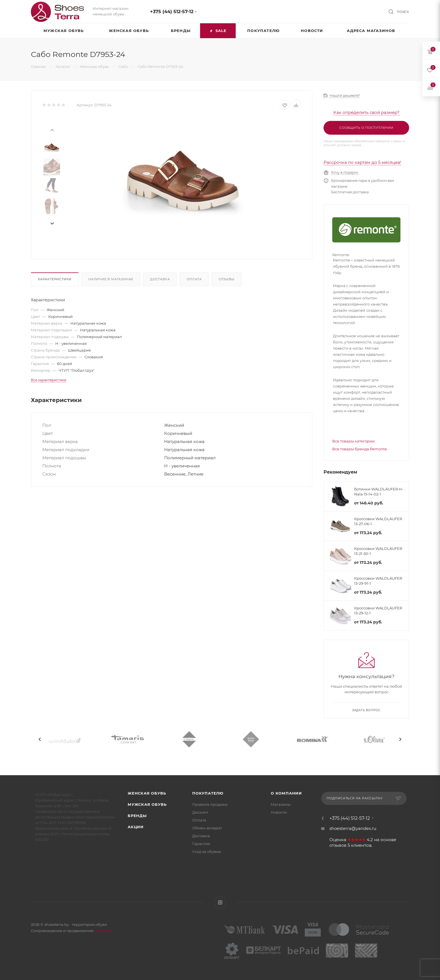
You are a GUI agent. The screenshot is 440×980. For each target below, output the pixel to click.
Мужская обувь (147, 804)
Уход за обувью (207, 852)
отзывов (338, 845)
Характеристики (55, 279)
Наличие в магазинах (111, 279)
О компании (286, 793)
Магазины (281, 804)
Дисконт (200, 812)
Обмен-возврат (207, 828)
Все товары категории (353, 441)
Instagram (220, 902)
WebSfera (104, 931)
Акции (136, 827)
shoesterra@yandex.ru (353, 828)
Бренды (137, 816)
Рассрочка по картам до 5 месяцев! (362, 162)
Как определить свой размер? (366, 112)
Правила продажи (210, 804)
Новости (279, 812)
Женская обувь (147, 793)
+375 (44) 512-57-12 (172, 12)
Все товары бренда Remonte (360, 449)
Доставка (160, 279)
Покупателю (208, 793)
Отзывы (227, 279)
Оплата (194, 279)
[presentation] (52, 130)
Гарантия (201, 844)
